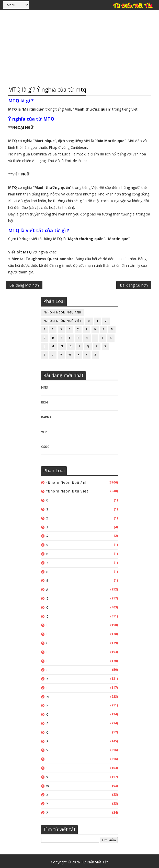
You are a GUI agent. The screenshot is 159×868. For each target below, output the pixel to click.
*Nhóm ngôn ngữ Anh (63, 311)
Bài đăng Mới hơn (24, 286)
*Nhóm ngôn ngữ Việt (63, 319)
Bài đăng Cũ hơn (134, 286)
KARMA (46, 416)
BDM (44, 401)
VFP (44, 430)
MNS (44, 386)
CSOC (45, 445)
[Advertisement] (79, 47)
